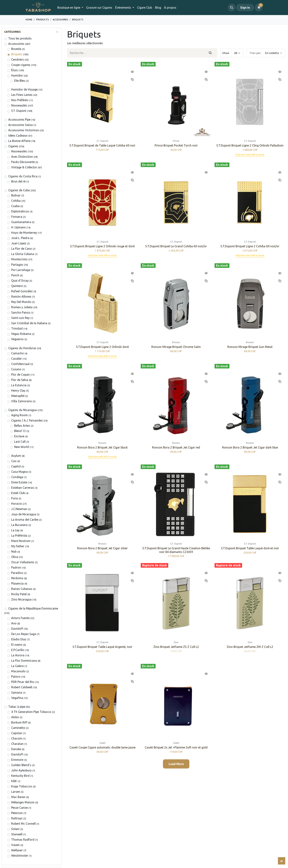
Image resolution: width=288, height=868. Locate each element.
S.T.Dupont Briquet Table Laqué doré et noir (250, 548)
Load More (176, 764)
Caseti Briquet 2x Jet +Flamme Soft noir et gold (176, 747)
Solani (15, 829)
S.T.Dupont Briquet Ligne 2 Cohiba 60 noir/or (250, 246)
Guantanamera (21, 222)
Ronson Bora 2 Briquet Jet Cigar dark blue (250, 448)
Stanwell (17, 834)
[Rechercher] (210, 53)
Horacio (17, 504)
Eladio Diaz (19, 639)
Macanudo (18, 671)
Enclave (19, 436)
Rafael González (22, 291)
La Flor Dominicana (24, 661)
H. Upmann (18, 227)
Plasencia (17, 583)
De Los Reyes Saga (24, 634)
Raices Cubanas (22, 589)
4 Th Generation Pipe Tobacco (31, 712)
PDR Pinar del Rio (23, 682)
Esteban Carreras (23, 488)
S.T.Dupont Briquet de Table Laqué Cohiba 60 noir (102, 146)
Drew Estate (19, 482)
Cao (14, 461)
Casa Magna (19, 472)
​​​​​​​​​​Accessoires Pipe (19, 120)
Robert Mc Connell (23, 824)
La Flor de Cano (22, 249)
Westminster (20, 856)
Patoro (16, 677)
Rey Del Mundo (21, 302)
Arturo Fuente (20, 618)
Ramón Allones (21, 296)
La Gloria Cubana (23, 254)
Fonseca (17, 217)
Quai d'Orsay (20, 281)
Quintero (17, 286)
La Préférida (19, 536)
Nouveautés (19, 105)
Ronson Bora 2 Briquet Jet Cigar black (102, 448)
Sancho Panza (21, 312)
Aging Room (19, 415)
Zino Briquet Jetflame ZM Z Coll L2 (250, 647)
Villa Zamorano (22, 401)
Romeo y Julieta (22, 307)
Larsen (16, 792)
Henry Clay (18, 390)
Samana (17, 692)
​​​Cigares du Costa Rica (23, 176)
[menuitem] (99, 8)
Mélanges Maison (23, 802)
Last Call (20, 442)
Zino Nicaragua (21, 599)
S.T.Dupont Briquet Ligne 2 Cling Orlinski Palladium (250, 146)
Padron (16, 567)
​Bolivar (16, 195)
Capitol (16, 466)
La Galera (17, 666)
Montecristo (19, 259)
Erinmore (17, 760)
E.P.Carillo (18, 650)
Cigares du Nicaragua (22, 410)
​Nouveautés (19, 151)
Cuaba (15, 206)
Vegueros (17, 339)
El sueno (17, 645)
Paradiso (17, 573)
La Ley (15, 530)
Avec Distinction (22, 157)
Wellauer (17, 850)
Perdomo (17, 578)
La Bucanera (19, 525)
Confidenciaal (20, 364)
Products (43, 19)
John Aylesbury (21, 770)
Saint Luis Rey (20, 318)
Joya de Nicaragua (24, 514)
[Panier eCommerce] (259, 8)
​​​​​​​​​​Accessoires (60, 19)
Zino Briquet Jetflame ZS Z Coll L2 (176, 647)
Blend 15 (20, 431)
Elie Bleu (20, 81)
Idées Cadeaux (18, 135)
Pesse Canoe (19, 808)
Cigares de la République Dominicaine (33, 608)
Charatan (17, 744)
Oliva (15, 557)
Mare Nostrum (21, 541)
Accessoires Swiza (20, 125)
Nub (14, 551)
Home (29, 19)
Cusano (16, 369)
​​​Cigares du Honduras (22, 348)
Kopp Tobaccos (22, 786)
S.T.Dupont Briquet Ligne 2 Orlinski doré (102, 347)
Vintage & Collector (24, 167)
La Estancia (19, 385)
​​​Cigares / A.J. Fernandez (27, 420)
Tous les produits (20, 38)
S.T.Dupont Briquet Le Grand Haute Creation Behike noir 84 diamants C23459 (176, 550)
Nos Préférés (20, 100)
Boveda (16, 49)
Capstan (17, 733)
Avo (14, 623)
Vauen (15, 845)
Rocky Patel (19, 594)
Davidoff (17, 629)
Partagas (17, 265)
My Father (18, 546)
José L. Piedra (20, 238)
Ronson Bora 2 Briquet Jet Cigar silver (102, 548)
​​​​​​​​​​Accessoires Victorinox (24, 130)
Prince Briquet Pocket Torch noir (176, 146)
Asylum (16, 456)
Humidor (17, 75)
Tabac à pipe (17, 707)
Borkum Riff (19, 722)
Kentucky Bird (20, 776)
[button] (232, 8)
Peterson (17, 813)
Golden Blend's (21, 765)
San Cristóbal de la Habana (29, 323)
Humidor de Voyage (24, 89)
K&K (14, 781)
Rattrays (17, 818)
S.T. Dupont (19, 111)
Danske (16, 749)
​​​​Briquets (17, 54)
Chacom (17, 738)
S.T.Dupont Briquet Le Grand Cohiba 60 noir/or (176, 246)
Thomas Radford (23, 840)
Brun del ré (18, 181)
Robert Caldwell (22, 687)
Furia (15, 498)
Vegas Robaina (21, 334)
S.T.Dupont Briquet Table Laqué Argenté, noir (102, 647)
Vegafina (17, 698)
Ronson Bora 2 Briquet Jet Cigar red (176, 448)
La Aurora (18, 655)
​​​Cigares (13, 146)
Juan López (19, 243)
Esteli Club (18, 493)
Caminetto (18, 728)
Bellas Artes (22, 426)
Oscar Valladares (23, 562)
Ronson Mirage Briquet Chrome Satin (176, 347)
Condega (17, 477)
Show (226, 53)
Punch (15, 275)
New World (21, 447)
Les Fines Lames (22, 95)
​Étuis (15, 70)
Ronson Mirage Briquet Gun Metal (250, 347)
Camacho (18, 353)
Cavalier (17, 359)
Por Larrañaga (21, 270)
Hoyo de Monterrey (24, 233)
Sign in (245, 8)
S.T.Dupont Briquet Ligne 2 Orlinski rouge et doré (102, 246)
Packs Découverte (23, 162)
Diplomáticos (20, 211)
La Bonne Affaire (19, 141)
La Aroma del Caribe (25, 520)
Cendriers (18, 59)
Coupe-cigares (21, 65)
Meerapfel (18, 396)
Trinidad (17, 328)
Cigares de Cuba (19, 190)
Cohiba (16, 201)
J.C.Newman (19, 509)
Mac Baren (18, 797)
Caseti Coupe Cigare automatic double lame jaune (102, 747)
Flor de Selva (20, 380)
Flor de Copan (20, 375)
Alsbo (15, 717)
